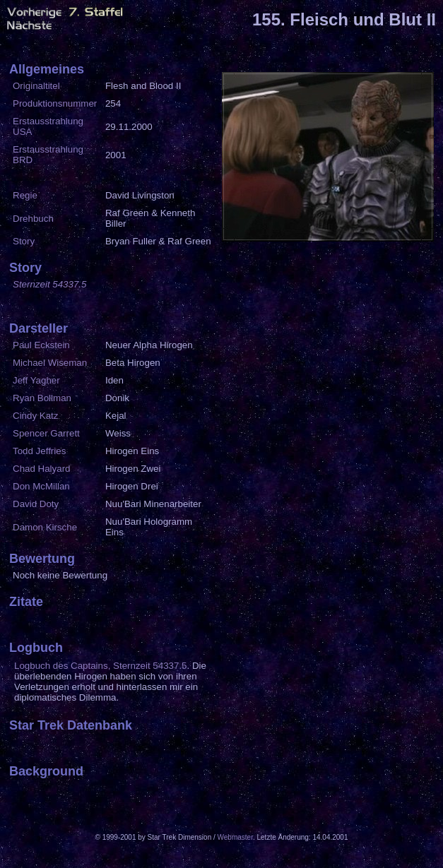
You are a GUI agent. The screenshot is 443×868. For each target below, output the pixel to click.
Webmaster (235, 837)
